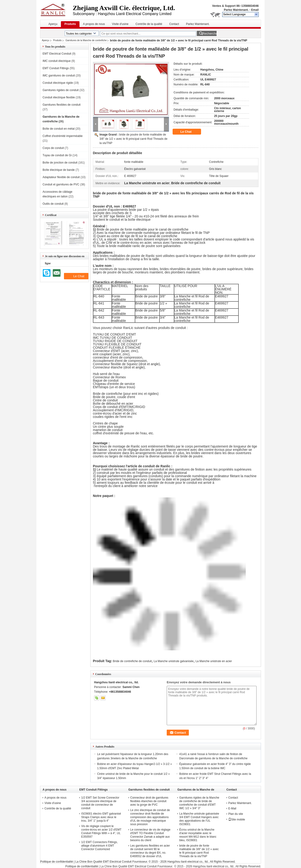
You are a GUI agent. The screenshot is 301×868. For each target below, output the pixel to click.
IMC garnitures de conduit (59, 76)
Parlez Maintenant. (236, 10)
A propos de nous (94, 24)
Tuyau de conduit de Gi (57, 155)
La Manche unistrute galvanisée (174, 661)
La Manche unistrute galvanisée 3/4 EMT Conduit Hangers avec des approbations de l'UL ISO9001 (199, 819)
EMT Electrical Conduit (57, 54)
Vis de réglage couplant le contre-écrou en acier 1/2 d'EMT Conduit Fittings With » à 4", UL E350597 (101, 831)
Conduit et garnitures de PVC (61, 184)
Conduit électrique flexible (59, 97)
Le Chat (189, 132)
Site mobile (237, 820)
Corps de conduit (53, 148)
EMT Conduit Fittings (56, 68)
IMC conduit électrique (57, 61)
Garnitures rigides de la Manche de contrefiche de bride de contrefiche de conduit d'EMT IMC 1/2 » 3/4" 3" (199, 803)
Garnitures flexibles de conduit (61, 105)
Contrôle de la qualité (149, 24)
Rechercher (209, 34)
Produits (70, 24)
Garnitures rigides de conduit (61, 90)
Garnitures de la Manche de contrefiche (86, 40)
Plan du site (236, 814)
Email (255, 10)
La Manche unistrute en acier (214, 661)
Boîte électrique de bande (59, 170)
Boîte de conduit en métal (59, 129)
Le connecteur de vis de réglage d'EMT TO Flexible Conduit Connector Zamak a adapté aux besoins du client (150, 835)
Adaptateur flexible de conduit (61, 177)
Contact (174, 24)
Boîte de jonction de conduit (60, 163)
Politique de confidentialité (57, 862)
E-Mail (232, 808)
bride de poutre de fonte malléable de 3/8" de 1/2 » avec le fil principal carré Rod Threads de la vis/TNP (133, 139)
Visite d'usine (120, 24)
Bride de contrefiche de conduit (132, 661)
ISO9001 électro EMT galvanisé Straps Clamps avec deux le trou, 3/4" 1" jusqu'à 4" (101, 817)
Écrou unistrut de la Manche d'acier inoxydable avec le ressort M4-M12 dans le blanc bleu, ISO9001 (198, 835)
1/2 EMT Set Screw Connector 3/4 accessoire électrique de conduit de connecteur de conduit (100, 803)
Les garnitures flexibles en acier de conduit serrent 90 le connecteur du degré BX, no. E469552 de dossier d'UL (150, 851)
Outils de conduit (53, 204)
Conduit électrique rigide (58, 83)
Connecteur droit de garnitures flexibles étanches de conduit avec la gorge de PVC (149, 801)
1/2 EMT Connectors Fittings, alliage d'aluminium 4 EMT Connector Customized (99, 846)
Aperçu (53, 24)
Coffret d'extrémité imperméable (63, 136)
